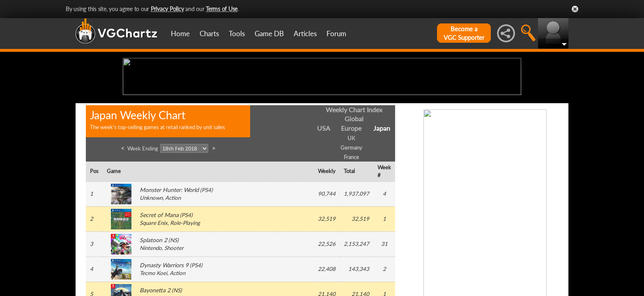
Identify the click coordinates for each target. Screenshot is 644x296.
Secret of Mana (159, 279)
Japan (382, 192)
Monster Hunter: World (169, 254)
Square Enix (154, 287)
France (351, 221)
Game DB (269, 34)
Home (180, 34)
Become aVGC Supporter (464, 33)
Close (575, 9)
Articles (305, 34)
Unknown (151, 262)
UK (351, 202)
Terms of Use (222, 9)
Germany (351, 211)
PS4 (206, 254)
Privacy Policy (167, 9)
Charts (209, 34)
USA (324, 192)
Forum (336, 34)
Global (354, 183)
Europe (351, 192)
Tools (237, 34)
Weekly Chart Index (354, 173)
